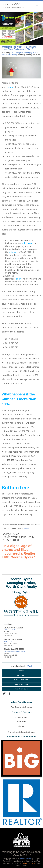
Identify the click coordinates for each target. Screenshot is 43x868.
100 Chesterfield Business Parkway (15, 651)
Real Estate (21, 722)
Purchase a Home (21, 717)
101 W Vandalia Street (11, 630)
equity (19, 279)
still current (28, 243)
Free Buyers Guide (22, 684)
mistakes (14, 252)
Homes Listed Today (21, 680)
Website (21, 671)
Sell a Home (21, 726)
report (11, 87)
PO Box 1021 (8, 642)
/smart (27, 528)
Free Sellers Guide (21, 689)
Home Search (22, 675)
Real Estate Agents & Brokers (21, 707)
